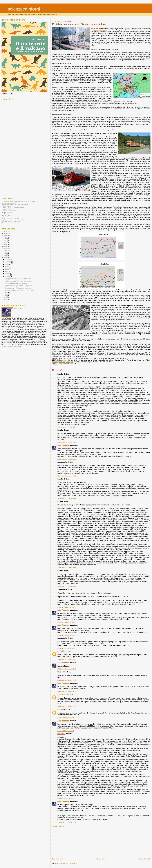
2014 (5, 254)
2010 (5, 294)
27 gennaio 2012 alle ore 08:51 (67, 568)
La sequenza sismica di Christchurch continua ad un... (19, 290)
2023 (5, 237)
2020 (5, 243)
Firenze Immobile (7, 212)
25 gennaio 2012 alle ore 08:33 (67, 459)
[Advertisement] (70, 842)
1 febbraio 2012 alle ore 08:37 (66, 607)
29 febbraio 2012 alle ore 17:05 (67, 680)
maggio (7, 270)
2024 (5, 235)
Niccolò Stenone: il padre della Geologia (16, 283)
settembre (8, 263)
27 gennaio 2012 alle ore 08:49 (67, 498)
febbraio (8, 275)
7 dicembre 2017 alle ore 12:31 (67, 823)
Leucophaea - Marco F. (9, 203)
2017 (5, 248)
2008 (5, 298)
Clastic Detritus (6, 209)
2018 (5, 246)
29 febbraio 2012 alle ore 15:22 (67, 669)
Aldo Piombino (63, 445)
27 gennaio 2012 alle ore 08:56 (67, 587)
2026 (5, 232)
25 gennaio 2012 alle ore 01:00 (67, 442)
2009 (5, 296)
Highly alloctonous (7, 214)
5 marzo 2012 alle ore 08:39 (66, 731)
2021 (5, 241)
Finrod (60, 651)
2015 (5, 252)
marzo (7, 273)
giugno (7, 268)
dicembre (8, 259)
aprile (7, 271)
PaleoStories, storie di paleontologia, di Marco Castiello (18, 202)
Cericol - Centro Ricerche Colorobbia (13, 208)
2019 (5, 244)
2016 (5, 250)
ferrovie (60, 365)
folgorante (62, 694)
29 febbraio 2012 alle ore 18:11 (67, 691)
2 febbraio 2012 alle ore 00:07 (66, 635)
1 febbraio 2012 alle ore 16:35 (66, 622)
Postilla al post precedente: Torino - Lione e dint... (18, 278)
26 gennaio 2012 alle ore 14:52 (67, 476)
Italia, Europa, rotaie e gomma (13, 280)
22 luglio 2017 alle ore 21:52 (66, 798)
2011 (5, 292)
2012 (5, 258)
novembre (8, 261)
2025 (5, 233)
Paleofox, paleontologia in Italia (11, 221)
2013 (5, 256)
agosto (7, 265)
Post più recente (58, 859)
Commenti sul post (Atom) (68, 863)
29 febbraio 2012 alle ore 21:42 (67, 706)
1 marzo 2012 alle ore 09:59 (66, 718)
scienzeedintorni (24, 9)
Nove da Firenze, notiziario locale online (14, 217)
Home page (101, 859)
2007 (5, 300)
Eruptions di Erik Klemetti (9, 211)
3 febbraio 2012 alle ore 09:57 (66, 648)
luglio (7, 266)
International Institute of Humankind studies (15, 205)
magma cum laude (7, 215)
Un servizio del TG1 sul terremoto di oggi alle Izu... (19, 289)
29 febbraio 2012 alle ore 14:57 (67, 660)
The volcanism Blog (7, 223)
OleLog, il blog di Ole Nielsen (10, 218)
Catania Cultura (6, 206)
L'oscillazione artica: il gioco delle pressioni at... (18, 287)
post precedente (100, 30)
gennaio (8, 277)
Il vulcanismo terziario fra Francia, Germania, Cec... (19, 285)
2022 (5, 239)
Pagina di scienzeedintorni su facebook (13, 220)
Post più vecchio (145, 859)
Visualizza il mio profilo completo (12, 347)
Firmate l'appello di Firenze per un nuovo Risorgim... (19, 282)
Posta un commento (58, 826)
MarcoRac (61, 734)
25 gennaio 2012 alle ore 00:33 (67, 427)
